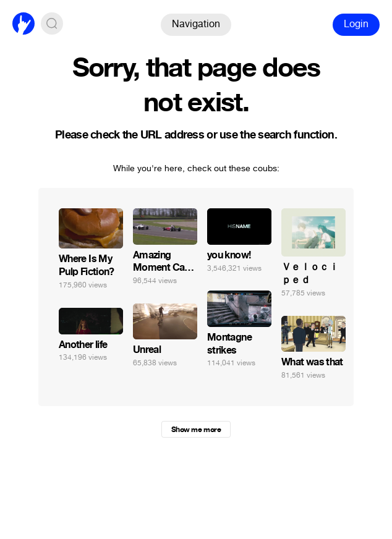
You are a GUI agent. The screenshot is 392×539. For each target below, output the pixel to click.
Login (356, 24)
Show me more (196, 430)
